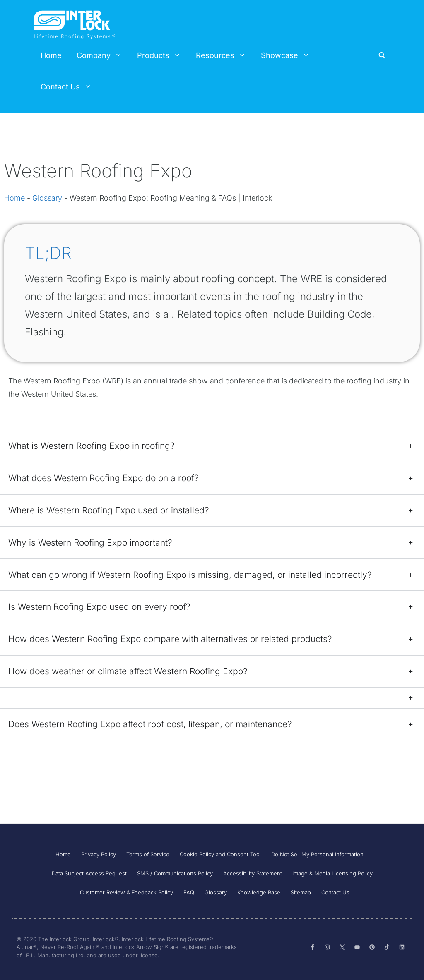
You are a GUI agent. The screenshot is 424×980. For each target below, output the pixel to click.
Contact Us (70, 87)
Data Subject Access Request (89, 873)
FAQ (189, 892)
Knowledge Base (259, 892)
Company (103, 55)
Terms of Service (148, 854)
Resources (225, 55)
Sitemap (301, 892)
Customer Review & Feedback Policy (126, 892)
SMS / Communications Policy (175, 873)
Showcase (289, 55)
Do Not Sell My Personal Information (317, 854)
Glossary (47, 198)
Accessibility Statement (253, 873)
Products (163, 55)
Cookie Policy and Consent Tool (220, 854)
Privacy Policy (99, 854)
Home (51, 55)
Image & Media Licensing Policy (332, 873)
